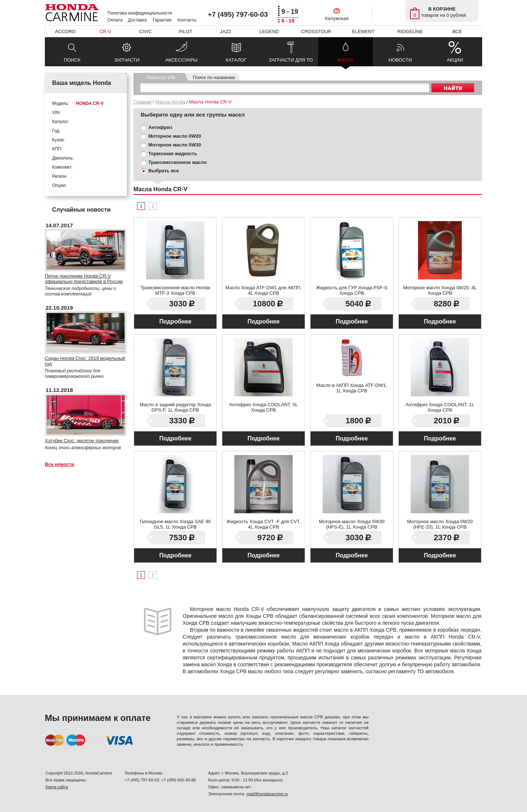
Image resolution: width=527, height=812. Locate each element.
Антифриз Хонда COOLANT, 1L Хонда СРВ (440, 407)
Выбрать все (164, 171)
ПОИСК (72, 60)
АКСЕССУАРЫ (182, 60)
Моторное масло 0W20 (175, 136)
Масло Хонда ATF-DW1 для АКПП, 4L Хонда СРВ (263, 290)
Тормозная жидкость (173, 154)
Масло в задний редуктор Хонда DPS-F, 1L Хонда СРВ (175, 407)
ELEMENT (363, 32)
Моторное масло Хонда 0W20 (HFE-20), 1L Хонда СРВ (440, 524)
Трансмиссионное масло (177, 162)
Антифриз (160, 127)
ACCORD (65, 32)
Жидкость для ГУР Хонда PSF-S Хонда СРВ (352, 290)
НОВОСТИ (400, 60)
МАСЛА (345, 62)
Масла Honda (170, 102)
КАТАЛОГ (236, 60)
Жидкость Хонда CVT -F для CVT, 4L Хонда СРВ (263, 524)
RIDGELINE (410, 32)
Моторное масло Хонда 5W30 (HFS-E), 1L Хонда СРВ (352, 524)
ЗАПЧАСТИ (127, 60)
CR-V (105, 32)
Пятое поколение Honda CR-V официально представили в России (84, 279)
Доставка (137, 20)
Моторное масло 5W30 (175, 145)
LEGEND (269, 32)
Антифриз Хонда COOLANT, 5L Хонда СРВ (263, 407)
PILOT (186, 32)
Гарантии (162, 20)
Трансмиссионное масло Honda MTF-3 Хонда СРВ (175, 290)
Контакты (187, 20)
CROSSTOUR (316, 32)
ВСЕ (457, 32)
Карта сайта (57, 787)
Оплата (115, 20)
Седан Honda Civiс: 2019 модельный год (85, 361)
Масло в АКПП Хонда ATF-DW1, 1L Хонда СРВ (352, 388)
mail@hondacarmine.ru (267, 794)
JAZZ (225, 32)
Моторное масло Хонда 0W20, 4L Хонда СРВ (440, 290)
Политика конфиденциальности (140, 13)
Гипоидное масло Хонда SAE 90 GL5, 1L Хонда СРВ (175, 524)
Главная (142, 102)
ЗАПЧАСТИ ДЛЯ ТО (291, 60)
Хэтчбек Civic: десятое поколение (82, 441)
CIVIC (146, 32)
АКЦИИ (455, 60)
